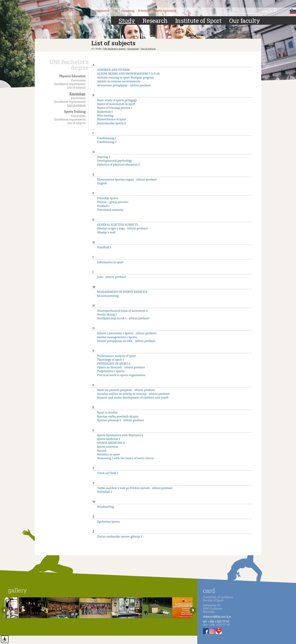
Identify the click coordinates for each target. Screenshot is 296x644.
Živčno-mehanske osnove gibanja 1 (120, 536)
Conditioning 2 (107, 142)
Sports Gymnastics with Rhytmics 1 (120, 435)
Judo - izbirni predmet (112, 277)
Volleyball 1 (105, 492)
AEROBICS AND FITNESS (113, 70)
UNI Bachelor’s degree (114, 49)
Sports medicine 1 (109, 439)
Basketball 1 (105, 112)
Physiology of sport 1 (111, 360)
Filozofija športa (108, 198)
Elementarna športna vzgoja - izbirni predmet (127, 179)
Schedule (144, 11)
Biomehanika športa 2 (112, 123)
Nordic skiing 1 (107, 314)
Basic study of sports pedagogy (117, 100)
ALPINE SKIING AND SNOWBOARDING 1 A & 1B (128, 74)
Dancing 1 (104, 157)
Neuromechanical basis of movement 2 (123, 311)
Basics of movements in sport (116, 104)
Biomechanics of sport (112, 119)
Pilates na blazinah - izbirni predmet (121, 367)
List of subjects (148, 49)
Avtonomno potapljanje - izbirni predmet (124, 85)
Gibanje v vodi (106, 232)
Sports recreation (165, 11)
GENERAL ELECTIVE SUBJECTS (118, 225)
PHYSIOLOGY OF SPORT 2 (114, 364)
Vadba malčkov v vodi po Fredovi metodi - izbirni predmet (135, 488)
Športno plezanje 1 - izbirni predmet (121, 420)
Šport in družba (107, 412)
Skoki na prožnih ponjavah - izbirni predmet (126, 390)
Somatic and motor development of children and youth (133, 398)
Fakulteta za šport (54, 14)
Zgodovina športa (108, 522)
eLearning (128, 11)
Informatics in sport (110, 262)
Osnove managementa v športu (117, 337)
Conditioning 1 (107, 138)
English (102, 183)
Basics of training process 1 (115, 108)
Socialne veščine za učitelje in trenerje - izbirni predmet (133, 394)
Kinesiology (133, 49)
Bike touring (105, 115)
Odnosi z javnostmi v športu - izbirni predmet (127, 333)
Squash (102, 451)
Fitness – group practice (113, 202)
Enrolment (102, 11)
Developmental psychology (115, 161)
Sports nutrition (108, 447)
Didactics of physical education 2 (119, 165)
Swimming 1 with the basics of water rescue (126, 458)
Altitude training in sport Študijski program (126, 78)
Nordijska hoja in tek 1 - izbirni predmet (123, 318)
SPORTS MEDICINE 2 (111, 443)
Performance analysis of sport (117, 356)
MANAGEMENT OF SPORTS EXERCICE (122, 292)
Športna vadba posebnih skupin (118, 416)
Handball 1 (104, 247)
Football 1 (103, 206)
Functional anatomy (110, 210)
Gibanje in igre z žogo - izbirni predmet (123, 228)
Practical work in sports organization (121, 375)
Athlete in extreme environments (119, 81)
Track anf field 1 (108, 473)
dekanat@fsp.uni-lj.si (217, 617)
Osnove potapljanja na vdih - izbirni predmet (126, 341)
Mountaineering (108, 296)
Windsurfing (106, 507)
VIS (115, 11)
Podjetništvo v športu (111, 371)
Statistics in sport (109, 454)
